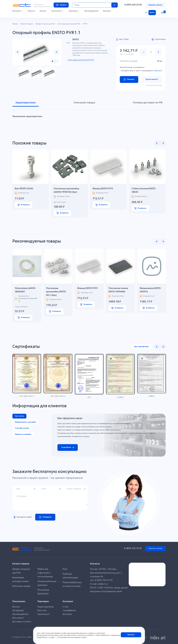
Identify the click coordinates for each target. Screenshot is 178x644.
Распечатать (159, 40)
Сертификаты (69, 611)
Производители (91, 11)
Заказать (129, 79)
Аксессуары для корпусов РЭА (81, 60)
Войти (152, 13)
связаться (158, 71)
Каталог (43, 11)
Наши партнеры (46, 607)
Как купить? (18, 618)
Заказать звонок (155, 5)
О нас (66, 607)
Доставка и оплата (22, 622)
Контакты (107, 11)
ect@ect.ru (103, 584)
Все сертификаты (142, 347)
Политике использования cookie (73, 638)
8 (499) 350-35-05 (133, 5)
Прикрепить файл (23, 517)
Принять (131, 635)
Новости (31, 11)
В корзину (24, 205)
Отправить (45, 517)
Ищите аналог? (152, 79)
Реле (65, 569)
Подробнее (68, 447)
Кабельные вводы (21, 586)
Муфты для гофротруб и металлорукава (45, 573)
